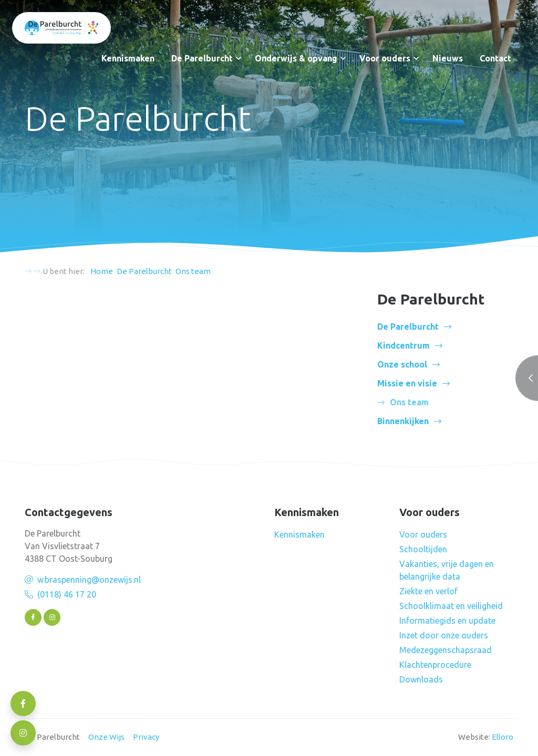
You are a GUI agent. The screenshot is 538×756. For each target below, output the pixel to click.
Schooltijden (423, 549)
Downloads (421, 679)
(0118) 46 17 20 (67, 594)
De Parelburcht (202, 58)
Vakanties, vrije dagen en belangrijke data (447, 570)
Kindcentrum (403, 345)
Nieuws (448, 58)
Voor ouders (385, 58)
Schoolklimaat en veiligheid (451, 606)
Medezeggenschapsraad (446, 650)
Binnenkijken (403, 421)
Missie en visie (407, 383)
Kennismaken (128, 58)
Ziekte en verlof (428, 591)
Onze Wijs (106, 737)
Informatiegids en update (447, 621)
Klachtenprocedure (435, 665)
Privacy (146, 737)
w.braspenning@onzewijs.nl (89, 580)
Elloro (503, 737)
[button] (239, 58)
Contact (495, 58)
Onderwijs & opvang (296, 58)
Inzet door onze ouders (444, 635)
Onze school (402, 364)
